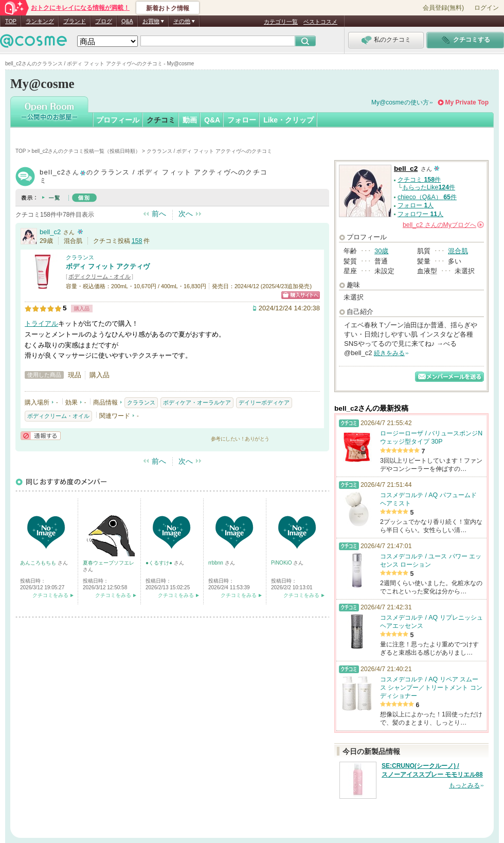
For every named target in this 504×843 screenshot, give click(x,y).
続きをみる (389, 353)
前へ (159, 214)
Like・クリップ (289, 120)
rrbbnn (217, 563)
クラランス (80, 257)
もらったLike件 (429, 187)
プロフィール (118, 120)
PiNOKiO (282, 563)
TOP (11, 21)
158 (137, 241)
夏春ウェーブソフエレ (109, 563)
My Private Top (467, 102)
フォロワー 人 (420, 214)
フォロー (242, 120)
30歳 (381, 251)
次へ (186, 214)
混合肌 (458, 251)
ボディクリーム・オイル (100, 276)
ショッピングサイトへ (301, 295)
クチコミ (161, 120)
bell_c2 (50, 232)
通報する (41, 436)
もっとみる (464, 785)
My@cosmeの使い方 (400, 102)
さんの (443, 225)
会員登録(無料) (443, 8)
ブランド (75, 21)
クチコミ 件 (419, 180)
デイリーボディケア (264, 402)
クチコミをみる (50, 595)
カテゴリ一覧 (281, 22)
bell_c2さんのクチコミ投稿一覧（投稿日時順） (86, 151)
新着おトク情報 (168, 8)
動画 (190, 120)
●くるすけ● (160, 563)
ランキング (40, 21)
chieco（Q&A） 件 (427, 197)
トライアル (41, 323)
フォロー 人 (416, 205)
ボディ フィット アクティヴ (108, 266)
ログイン (487, 8)
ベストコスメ (320, 22)
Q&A (127, 21)
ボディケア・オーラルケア (197, 402)
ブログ (104, 21)
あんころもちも (39, 563)
